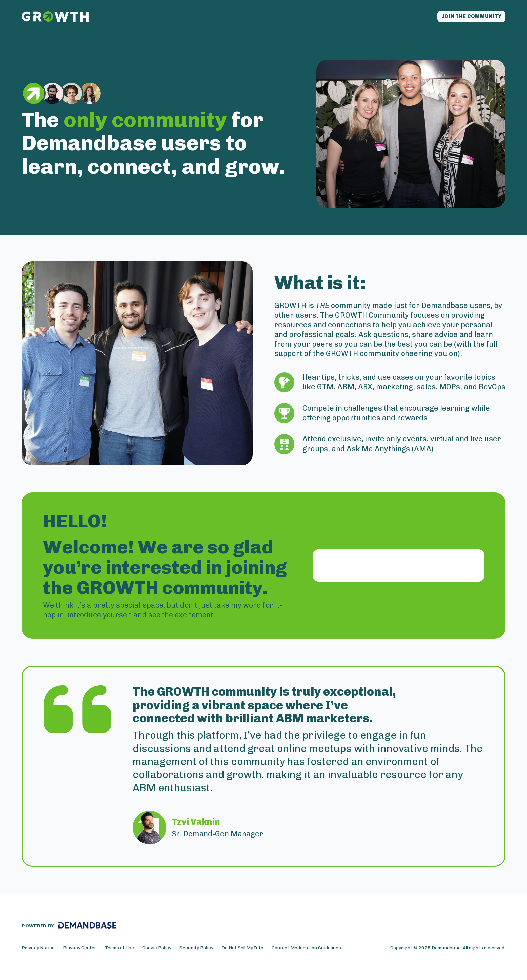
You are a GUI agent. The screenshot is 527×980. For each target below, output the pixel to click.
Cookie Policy (157, 950)
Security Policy (196, 950)
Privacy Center (80, 950)
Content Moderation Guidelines (306, 950)
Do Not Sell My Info (242, 950)
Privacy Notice (38, 950)
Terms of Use (119, 950)
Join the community (464, 17)
